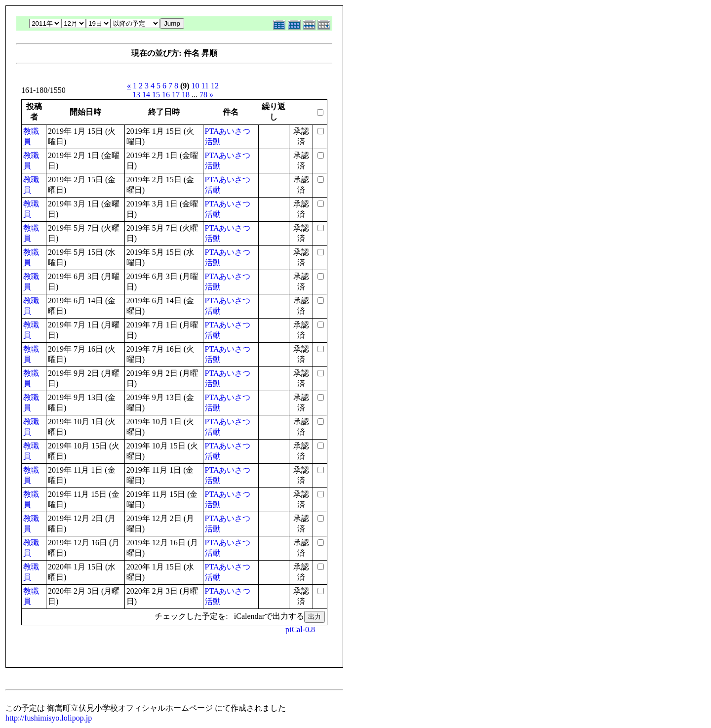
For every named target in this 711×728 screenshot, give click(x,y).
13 (136, 95)
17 (176, 95)
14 (146, 95)
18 (186, 95)
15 (156, 95)
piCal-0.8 (300, 629)
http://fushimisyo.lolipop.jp (49, 718)
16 (166, 95)
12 (215, 86)
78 (203, 95)
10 (196, 86)
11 (205, 86)
